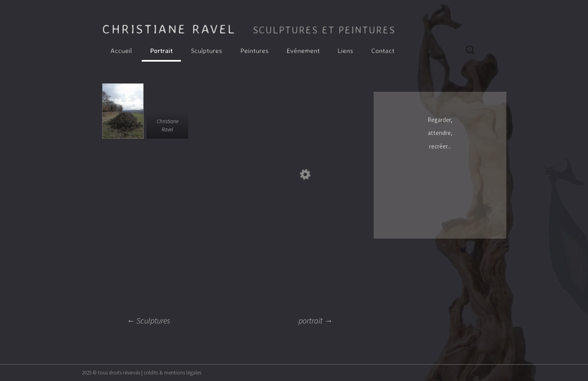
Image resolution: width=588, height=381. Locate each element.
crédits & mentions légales (173, 372)
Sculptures (206, 50)
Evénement (303, 50)
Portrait (161, 50)
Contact (383, 50)
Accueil (121, 50)
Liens (345, 50)
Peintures (254, 50)
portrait (315, 320)
